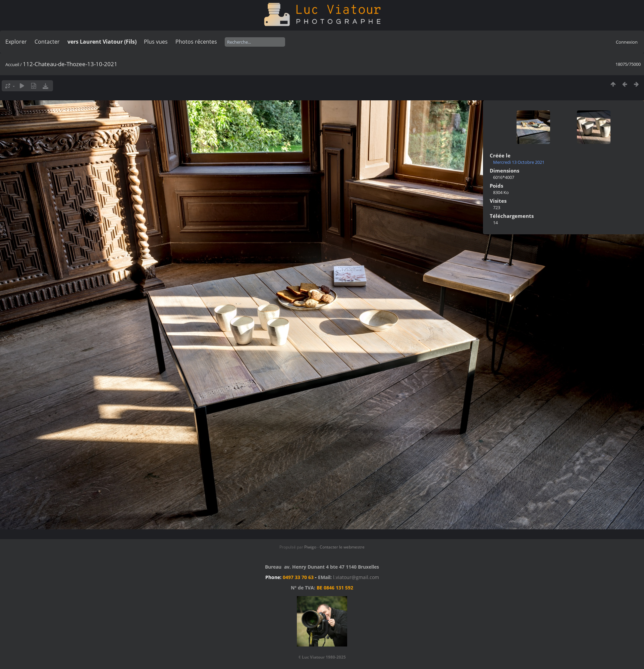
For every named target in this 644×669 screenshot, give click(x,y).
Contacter (47, 42)
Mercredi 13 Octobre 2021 (519, 162)
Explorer (16, 42)
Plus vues (156, 42)
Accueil (12, 64)
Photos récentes (196, 42)
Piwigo (310, 547)
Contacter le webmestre (342, 547)
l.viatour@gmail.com (356, 577)
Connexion (627, 42)
